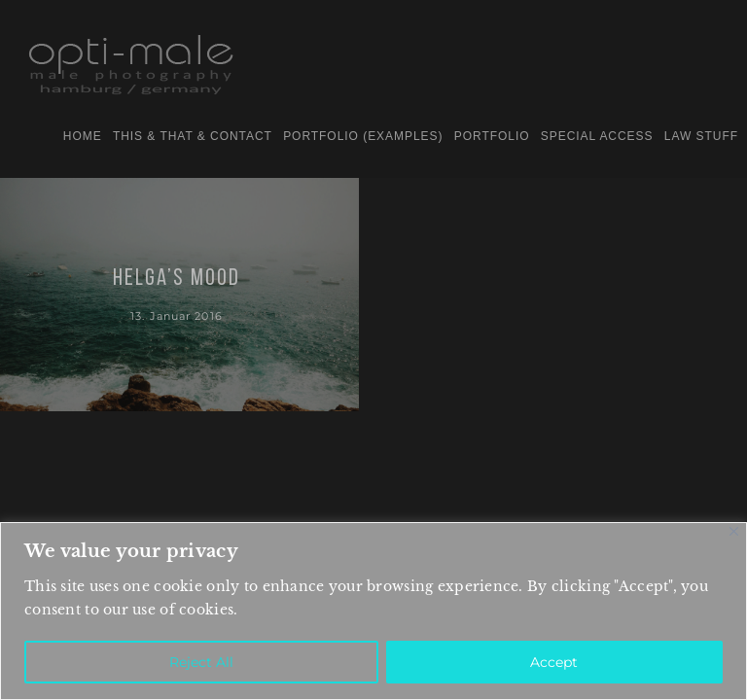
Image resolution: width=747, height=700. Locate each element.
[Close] (734, 531)
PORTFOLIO (492, 136)
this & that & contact (193, 136)
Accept (554, 662)
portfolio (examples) (363, 136)
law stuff (701, 136)
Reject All (201, 662)
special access (597, 136)
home (83, 136)
